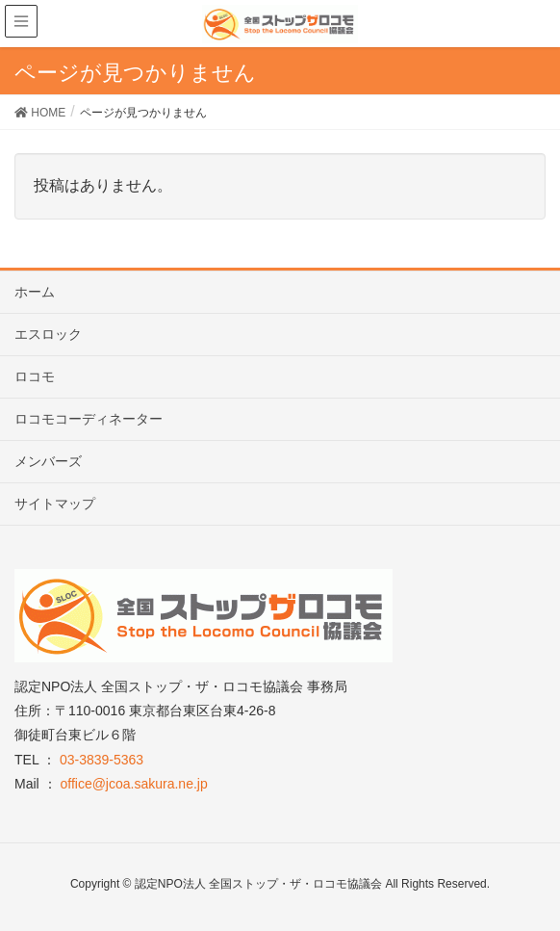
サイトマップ (55, 504)
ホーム (35, 292)
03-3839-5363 (102, 760)
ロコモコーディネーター (89, 419)
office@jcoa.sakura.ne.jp (133, 784)
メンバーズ (48, 461)
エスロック (48, 334)
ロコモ (35, 376)
